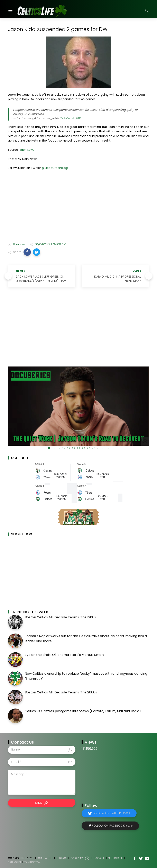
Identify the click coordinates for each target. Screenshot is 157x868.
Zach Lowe (27, 150)
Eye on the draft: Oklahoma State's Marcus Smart (64, 655)
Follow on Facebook (112, 826)
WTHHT (49, 858)
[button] (27, 252)
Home (40, 858)
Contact (61, 858)
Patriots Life (116, 858)
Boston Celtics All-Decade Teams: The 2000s (61, 692)
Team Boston (32, 862)
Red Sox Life (98, 858)
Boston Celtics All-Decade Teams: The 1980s (60, 617)
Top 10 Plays (77, 858)
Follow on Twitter (112, 813)
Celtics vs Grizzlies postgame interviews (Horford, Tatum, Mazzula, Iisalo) (83, 711)
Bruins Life (15, 862)
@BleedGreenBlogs (55, 168)
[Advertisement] (78, 207)
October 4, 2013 (70, 118)
